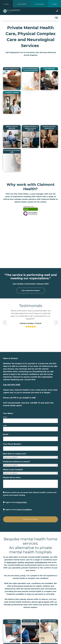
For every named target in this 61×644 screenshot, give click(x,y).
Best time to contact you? (15, 454)
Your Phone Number (13, 444)
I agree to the (31, 504)
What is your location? (13, 470)
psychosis (29, 562)
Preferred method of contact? (17, 462)
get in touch (44, 602)
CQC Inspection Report (31, 290)
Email (6, 434)
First (5, 417)
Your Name (9, 413)
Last (5, 425)
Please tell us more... (12, 477)
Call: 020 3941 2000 (12, 385)
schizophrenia (41, 562)
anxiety (21, 562)
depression (12, 562)
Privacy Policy (22, 502)
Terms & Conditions (24, 510)
